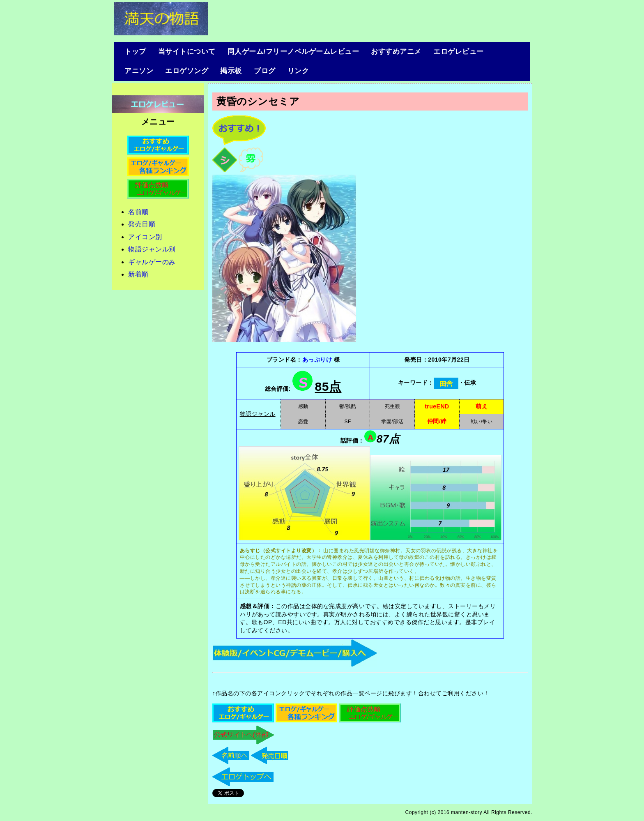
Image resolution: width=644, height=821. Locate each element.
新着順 (138, 274)
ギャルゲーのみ (152, 262)
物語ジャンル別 (152, 249)
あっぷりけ (317, 360)
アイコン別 (145, 237)
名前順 (138, 212)
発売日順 (142, 224)
